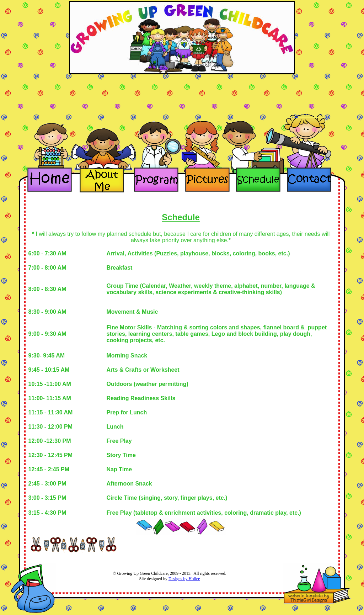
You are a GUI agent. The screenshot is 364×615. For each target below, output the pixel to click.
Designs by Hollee (184, 579)
